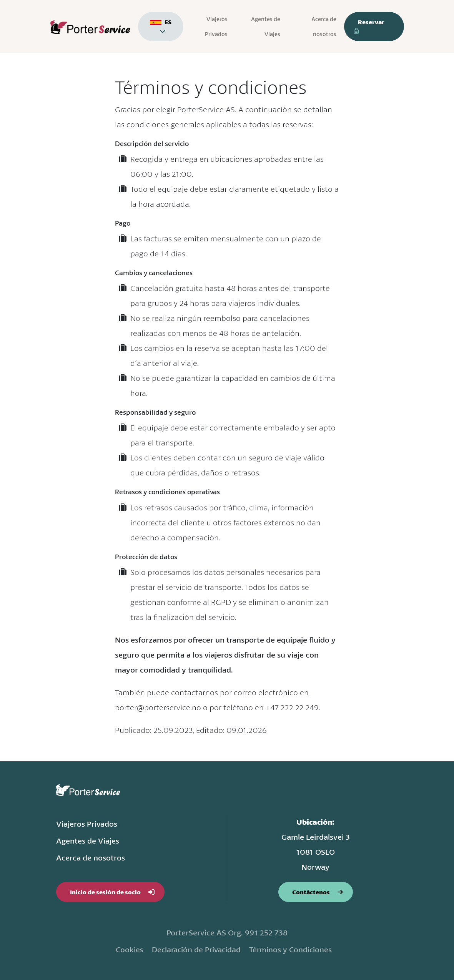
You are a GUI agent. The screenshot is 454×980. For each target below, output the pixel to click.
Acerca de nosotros (324, 27)
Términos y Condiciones (293, 949)
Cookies (126, 949)
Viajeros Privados (217, 27)
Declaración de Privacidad (195, 949)
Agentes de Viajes (266, 27)
